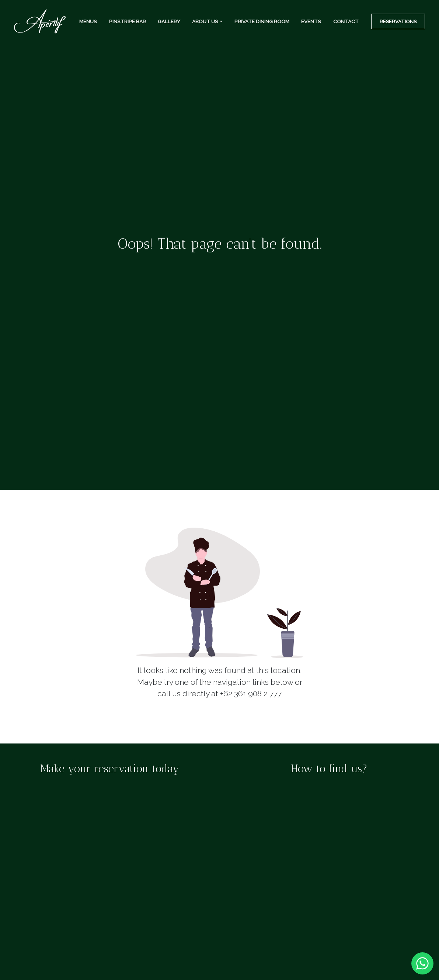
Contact (346, 21)
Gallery (169, 21)
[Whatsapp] (422, 963)
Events (311, 21)
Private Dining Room (262, 21)
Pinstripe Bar (128, 21)
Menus (88, 21)
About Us (205, 21)
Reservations (398, 22)
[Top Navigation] (40, 22)
